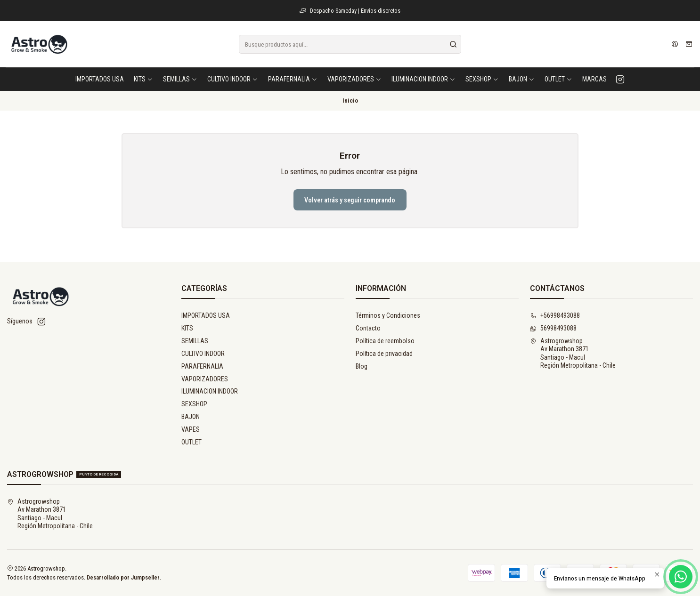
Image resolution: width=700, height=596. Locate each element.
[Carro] (689, 44)
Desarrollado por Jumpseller (123, 577)
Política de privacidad (384, 354)
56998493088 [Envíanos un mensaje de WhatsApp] (553, 328)
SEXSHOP (194, 404)
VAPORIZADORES (205, 379)
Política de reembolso (385, 341)
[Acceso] (675, 44)
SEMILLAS (195, 341)
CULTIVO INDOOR (203, 354)
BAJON (191, 417)
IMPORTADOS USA (206, 315)
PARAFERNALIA (202, 366)
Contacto (368, 328)
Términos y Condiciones (388, 315)
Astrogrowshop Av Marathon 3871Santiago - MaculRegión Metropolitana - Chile (573, 353)
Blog (362, 366)
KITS (187, 328)
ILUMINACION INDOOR (210, 391)
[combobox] (350, 44)
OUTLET (191, 442)
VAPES (191, 429)
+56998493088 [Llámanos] (555, 315)
